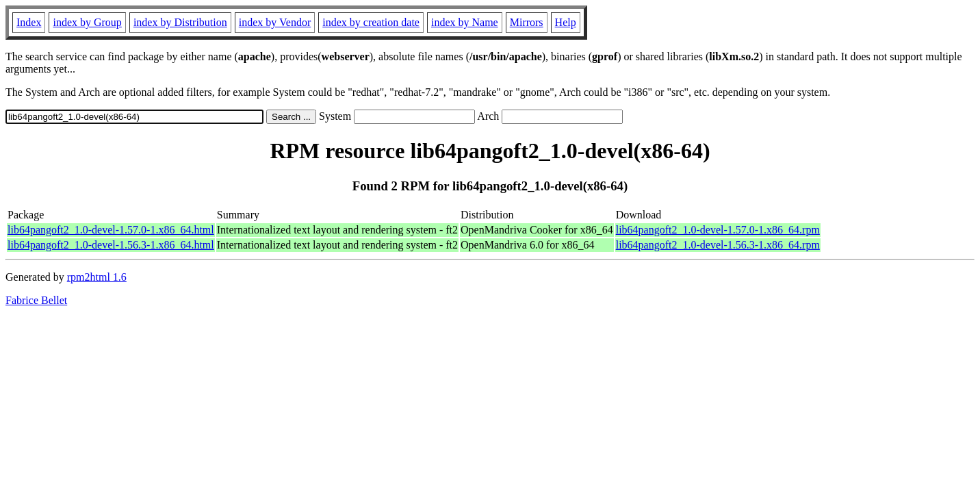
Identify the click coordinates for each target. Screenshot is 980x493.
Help (566, 22)
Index (29, 22)
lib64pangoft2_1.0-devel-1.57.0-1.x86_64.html (111, 230)
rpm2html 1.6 (97, 277)
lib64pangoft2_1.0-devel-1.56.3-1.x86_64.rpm (718, 245)
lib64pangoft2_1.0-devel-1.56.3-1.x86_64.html (111, 245)
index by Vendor (275, 22)
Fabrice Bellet (36, 300)
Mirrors (527, 22)
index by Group (87, 22)
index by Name (465, 22)
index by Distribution (180, 22)
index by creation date (371, 22)
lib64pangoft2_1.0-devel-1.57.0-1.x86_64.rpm (718, 230)
